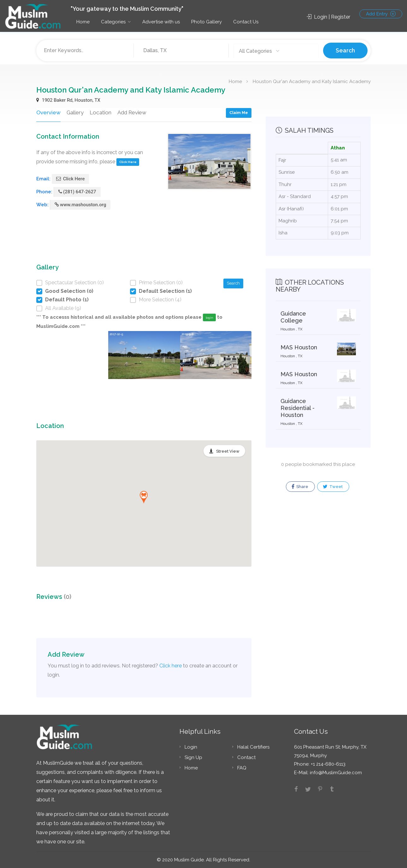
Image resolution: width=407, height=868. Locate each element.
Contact (246, 757)
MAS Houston (299, 347)
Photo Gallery (206, 22)
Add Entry (381, 14)
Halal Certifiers (253, 747)
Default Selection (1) (165, 291)
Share (300, 487)
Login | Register (328, 17)
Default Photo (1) (67, 300)
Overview (48, 112)
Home (83, 22)
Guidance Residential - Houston (298, 408)
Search (345, 50)
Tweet (333, 487)
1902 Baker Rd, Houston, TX (68, 100)
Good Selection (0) (69, 291)
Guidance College (293, 317)
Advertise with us (161, 22)
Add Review (131, 112)
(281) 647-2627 (77, 192)
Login (191, 747)
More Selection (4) (160, 300)
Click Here (128, 162)
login (209, 318)
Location (99, 112)
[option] (144, 366)
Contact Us (246, 22)
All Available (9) (63, 308)
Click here (171, 666)
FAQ (242, 768)
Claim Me (239, 113)
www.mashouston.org (80, 205)
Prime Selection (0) (161, 283)
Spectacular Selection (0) (74, 283)
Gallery (74, 112)
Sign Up (193, 757)
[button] (144, 497)
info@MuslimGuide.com (335, 773)
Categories (113, 22)
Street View (228, 451)
